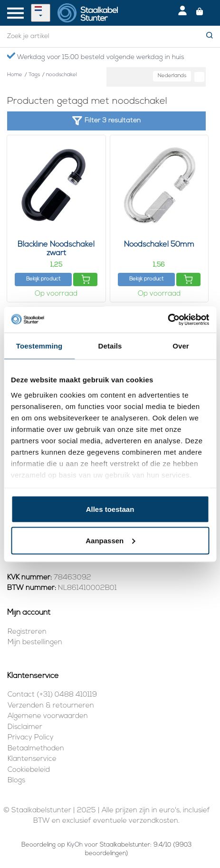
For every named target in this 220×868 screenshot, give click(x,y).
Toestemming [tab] (39, 346)
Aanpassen (110, 540)
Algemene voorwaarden (48, 716)
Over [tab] (181, 346)
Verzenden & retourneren (51, 706)
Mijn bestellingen (35, 643)
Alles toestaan (110, 509)
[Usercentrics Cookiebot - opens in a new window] (167, 319)
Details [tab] (110, 346)
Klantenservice (32, 759)
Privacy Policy (31, 738)
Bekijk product (43, 279)
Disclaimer (25, 727)
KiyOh (75, 845)
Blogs (16, 781)
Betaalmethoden (36, 749)
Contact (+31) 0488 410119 (52, 695)
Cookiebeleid (29, 770)
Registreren (27, 632)
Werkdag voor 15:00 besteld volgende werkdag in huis (96, 57)
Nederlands (172, 76)
